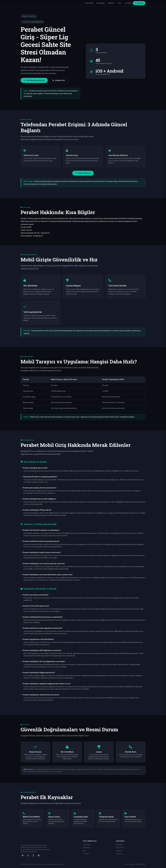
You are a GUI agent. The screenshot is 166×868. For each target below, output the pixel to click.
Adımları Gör (59, 80)
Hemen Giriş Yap (83, 173)
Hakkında (111, 3)
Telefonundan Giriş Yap (34, 80)
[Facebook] (33, 855)
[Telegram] (39, 855)
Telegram (119, 854)
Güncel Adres (120, 848)
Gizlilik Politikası (141, 864)
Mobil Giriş (119, 845)
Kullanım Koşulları (130, 864)
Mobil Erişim (101, 3)
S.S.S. (120, 3)
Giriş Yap (139, 3)
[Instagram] (28, 855)
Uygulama (119, 851)
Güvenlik (128, 3)
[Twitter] (23, 855)
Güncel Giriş (89, 3)
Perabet (25, 16)
